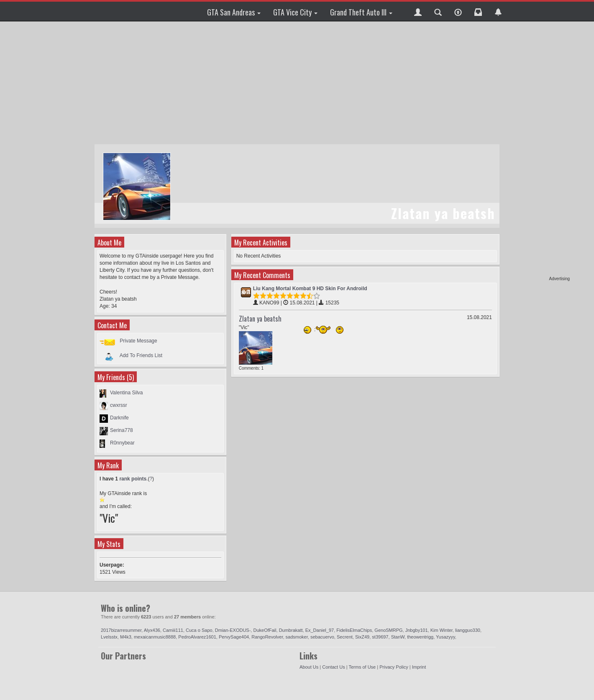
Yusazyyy (445, 637)
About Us (309, 667)
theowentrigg (420, 637)
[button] (418, 11)
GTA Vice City (295, 12)
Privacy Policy (394, 667)
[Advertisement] (538, 151)
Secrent (345, 637)
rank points (133, 479)
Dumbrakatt (291, 630)
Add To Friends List (141, 355)
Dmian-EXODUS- (233, 630)
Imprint (419, 667)
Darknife (119, 418)
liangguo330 (468, 630)
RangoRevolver (267, 637)
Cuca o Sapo (199, 630)
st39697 (380, 637)
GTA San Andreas (234, 12)
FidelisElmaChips (354, 630)
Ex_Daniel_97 (320, 630)
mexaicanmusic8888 (155, 637)
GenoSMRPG (388, 630)
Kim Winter (442, 630)
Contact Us (333, 667)
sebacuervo (322, 637)
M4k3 (126, 637)
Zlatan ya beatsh (260, 319)
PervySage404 (234, 637)
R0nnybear (122, 443)
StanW (398, 637)
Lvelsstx (109, 637)
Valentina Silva (127, 393)
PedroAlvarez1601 (197, 637)
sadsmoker (297, 637)
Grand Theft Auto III (361, 12)
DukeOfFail (265, 630)
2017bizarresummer (121, 630)
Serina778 (122, 430)
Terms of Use (362, 667)
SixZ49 (362, 637)
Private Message (138, 341)
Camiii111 (173, 630)
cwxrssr (119, 405)
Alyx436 (152, 630)
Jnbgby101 (417, 630)
